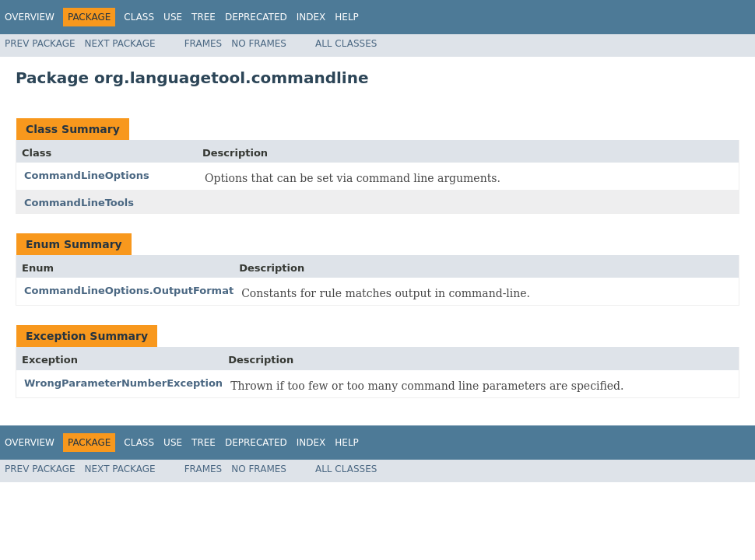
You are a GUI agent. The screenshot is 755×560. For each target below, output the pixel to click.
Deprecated (256, 17)
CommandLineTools (79, 203)
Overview (30, 17)
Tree (204, 17)
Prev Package (40, 44)
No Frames (259, 44)
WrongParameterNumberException (123, 383)
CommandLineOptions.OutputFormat (129, 290)
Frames (204, 44)
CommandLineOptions (87, 175)
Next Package (120, 44)
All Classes (346, 44)
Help (347, 17)
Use (173, 17)
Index (311, 17)
